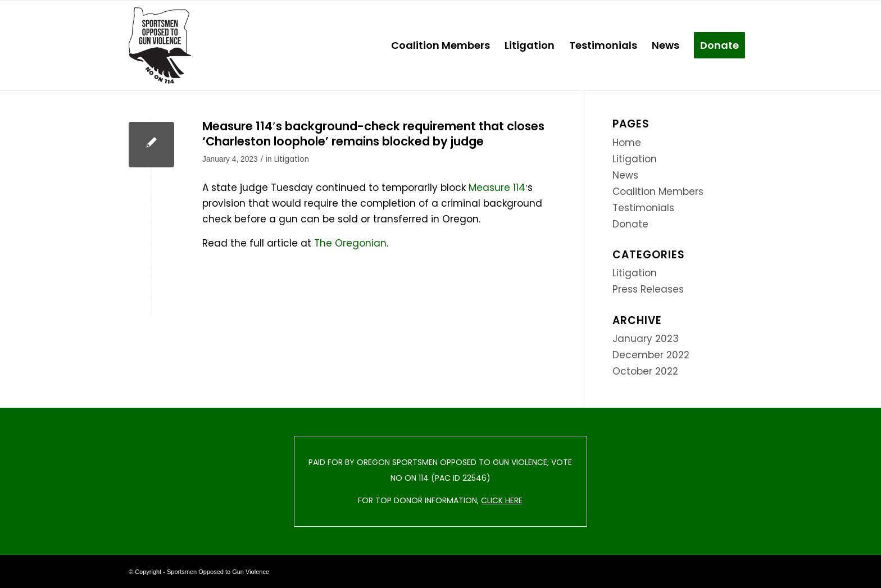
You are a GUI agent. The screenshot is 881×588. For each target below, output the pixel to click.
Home (627, 143)
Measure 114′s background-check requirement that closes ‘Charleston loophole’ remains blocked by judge (373, 134)
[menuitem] (440, 45)
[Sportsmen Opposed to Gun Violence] (160, 45)
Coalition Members (658, 192)
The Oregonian (350, 243)
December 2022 (651, 355)
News (625, 175)
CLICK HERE (502, 500)
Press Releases (648, 289)
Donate (630, 224)
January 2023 (646, 339)
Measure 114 (497, 188)
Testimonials (643, 208)
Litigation (292, 159)
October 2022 (645, 371)
